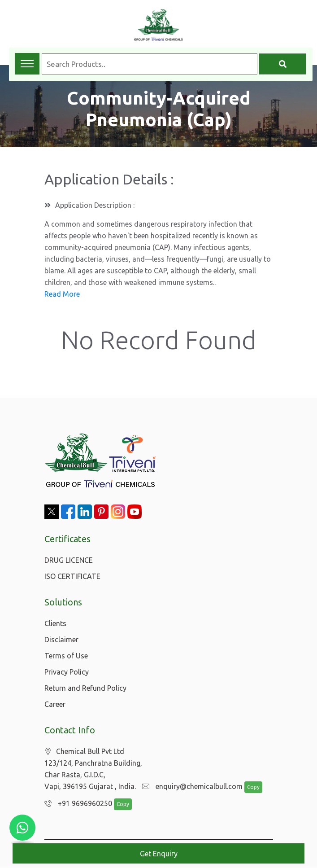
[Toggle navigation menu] (27, 64)
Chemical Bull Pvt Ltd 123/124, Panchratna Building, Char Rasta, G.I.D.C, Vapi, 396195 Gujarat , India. (93, 769)
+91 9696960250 (76, 804)
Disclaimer (61, 640)
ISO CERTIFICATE (72, 576)
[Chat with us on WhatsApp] (22, 828)
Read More (62, 294)
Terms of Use (66, 656)
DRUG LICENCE (69, 560)
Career (55, 704)
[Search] (283, 64)
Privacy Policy (67, 672)
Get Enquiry (159, 854)
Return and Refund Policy (85, 688)
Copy (248, 787)
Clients (55, 623)
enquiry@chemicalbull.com (190, 787)
